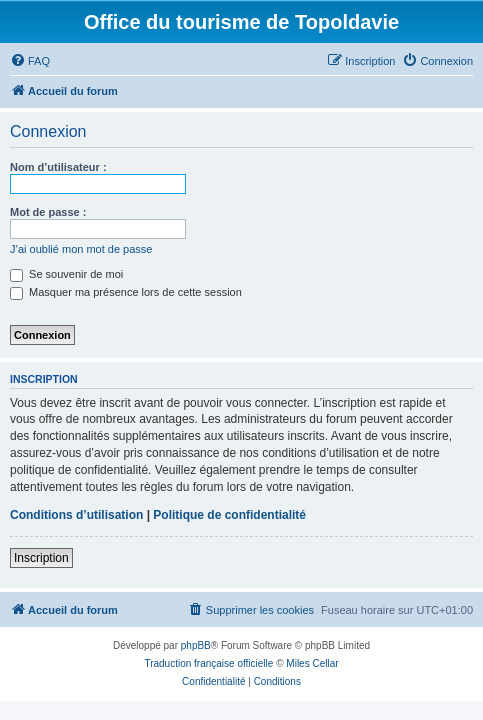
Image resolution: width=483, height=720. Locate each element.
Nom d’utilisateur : (58, 167)
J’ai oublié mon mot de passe (81, 249)
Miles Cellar (312, 663)
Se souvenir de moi (66, 274)
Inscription (41, 558)
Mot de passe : (48, 212)
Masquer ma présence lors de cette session (126, 292)
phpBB (196, 645)
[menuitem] (30, 61)
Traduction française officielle (208, 663)
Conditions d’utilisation (76, 515)
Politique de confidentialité (229, 515)
